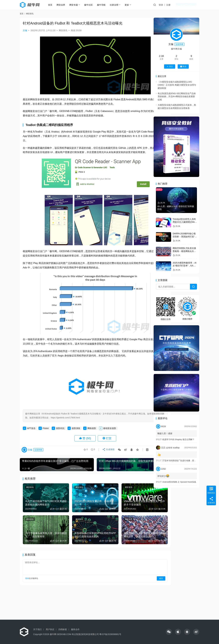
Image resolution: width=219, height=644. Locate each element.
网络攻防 (92, 437)
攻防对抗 (60, 437)
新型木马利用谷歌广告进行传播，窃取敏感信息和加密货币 (188, 461)
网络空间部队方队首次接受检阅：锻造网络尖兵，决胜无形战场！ (184, 251)
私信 (183, 66)
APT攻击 (31, 437)
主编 (25, 30)
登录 (173, 5)
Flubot (46, 437)
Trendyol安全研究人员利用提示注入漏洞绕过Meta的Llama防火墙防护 (185, 222)
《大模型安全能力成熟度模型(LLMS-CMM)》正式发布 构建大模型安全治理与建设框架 (177, 85)
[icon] (169, 632)
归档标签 (63, 629)
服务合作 (75, 629)
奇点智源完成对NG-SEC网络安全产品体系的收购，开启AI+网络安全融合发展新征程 (177, 97)
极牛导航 (104, 5)
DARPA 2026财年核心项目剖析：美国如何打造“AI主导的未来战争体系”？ (185, 236)
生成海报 (108, 459)
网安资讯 (63, 30)
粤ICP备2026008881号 (110, 634)
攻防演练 (76, 437)
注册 (180, 5)
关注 (170, 66)
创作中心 (192, 5)
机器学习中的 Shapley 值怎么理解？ (178, 439)
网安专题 (76, 5)
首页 (53, 5)
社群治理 (117, 5)
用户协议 (50, 629)
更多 (130, 5)
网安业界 (64, 5)
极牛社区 (91, 5)
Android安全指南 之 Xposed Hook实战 (179, 482)
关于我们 (37, 629)
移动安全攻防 (110, 437)
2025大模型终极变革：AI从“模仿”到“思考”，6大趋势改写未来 (184, 266)
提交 (141, 579)
